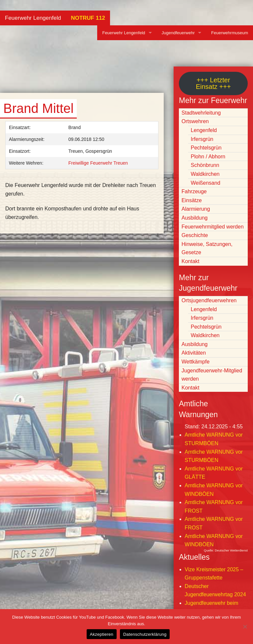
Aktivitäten (194, 353)
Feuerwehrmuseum (230, 33)
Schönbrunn (205, 165)
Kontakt (190, 261)
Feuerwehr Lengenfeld (33, 18)
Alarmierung (196, 209)
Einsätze (192, 200)
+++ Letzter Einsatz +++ (213, 83)
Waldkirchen (205, 174)
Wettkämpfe (196, 362)
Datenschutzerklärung (145, 634)
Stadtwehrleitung (201, 113)
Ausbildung (195, 218)
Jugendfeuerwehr (178, 33)
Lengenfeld (204, 130)
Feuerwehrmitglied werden (213, 227)
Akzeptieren (102, 634)
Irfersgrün (202, 139)
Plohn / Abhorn (208, 157)
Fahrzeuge (194, 191)
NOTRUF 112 (88, 18)
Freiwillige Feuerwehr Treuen (98, 163)
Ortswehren (195, 121)
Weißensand (206, 183)
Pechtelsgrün (206, 148)
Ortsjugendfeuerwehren (209, 300)
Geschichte (195, 235)
